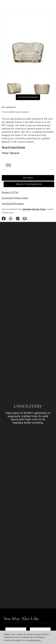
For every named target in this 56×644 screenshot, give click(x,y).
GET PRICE (28, 178)
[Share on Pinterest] (18, 218)
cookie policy (35, 640)
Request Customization (29, 184)
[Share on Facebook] (4, 218)
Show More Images (28, 97)
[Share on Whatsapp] (11, 218)
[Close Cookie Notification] (53, 634)
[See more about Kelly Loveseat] (8, 163)
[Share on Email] (25, 218)
